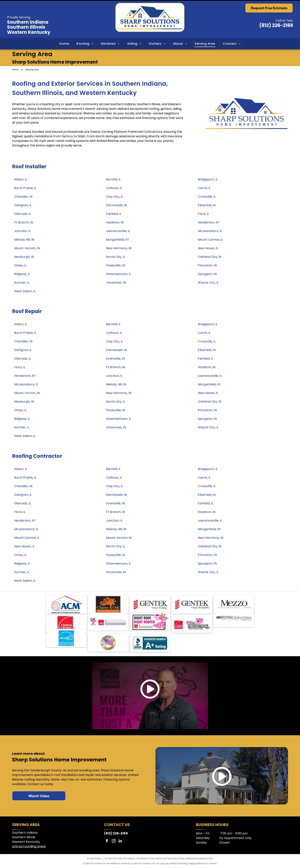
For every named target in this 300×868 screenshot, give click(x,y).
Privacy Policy (94, 858)
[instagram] (114, 841)
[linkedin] (120, 841)
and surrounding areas (29, 846)
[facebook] (107, 841)
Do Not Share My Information (120, 858)
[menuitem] (64, 44)
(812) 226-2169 (276, 25)
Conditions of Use (145, 858)
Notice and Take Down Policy (170, 858)
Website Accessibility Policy (200, 858)
